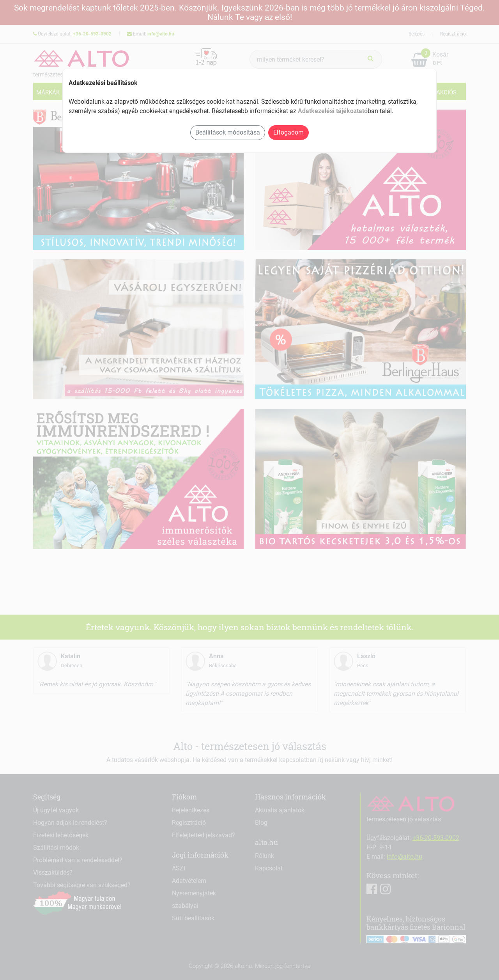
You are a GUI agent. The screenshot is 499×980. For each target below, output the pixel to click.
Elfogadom (288, 132)
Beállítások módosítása (228, 132)
